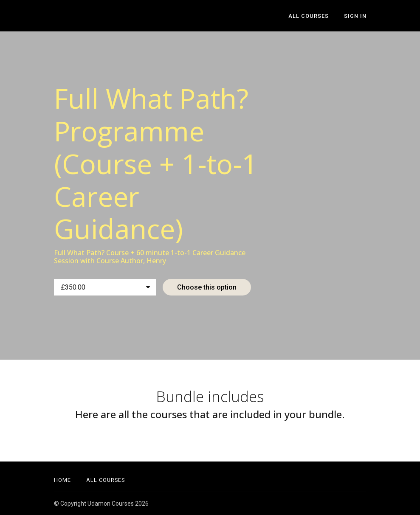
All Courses (309, 16)
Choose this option (207, 287)
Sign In (355, 16)
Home (62, 480)
